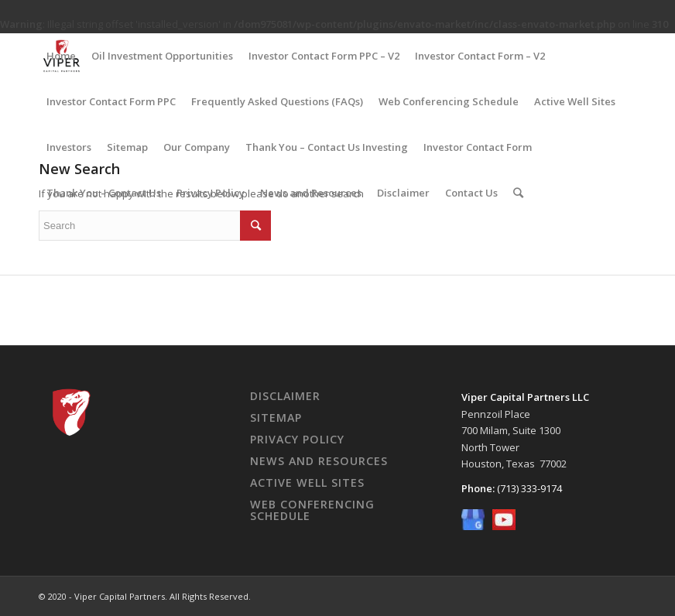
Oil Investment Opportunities (162, 56)
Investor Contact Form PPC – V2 (324, 56)
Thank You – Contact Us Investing (327, 147)
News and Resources (311, 193)
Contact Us (471, 193)
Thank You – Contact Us (104, 193)
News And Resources (319, 461)
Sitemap (127, 147)
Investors (69, 147)
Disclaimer (403, 193)
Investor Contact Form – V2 (480, 56)
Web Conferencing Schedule (449, 101)
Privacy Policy (211, 193)
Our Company (197, 147)
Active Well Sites (575, 101)
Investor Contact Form (478, 147)
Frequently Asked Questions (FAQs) (277, 101)
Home (61, 56)
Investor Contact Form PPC (111, 101)
